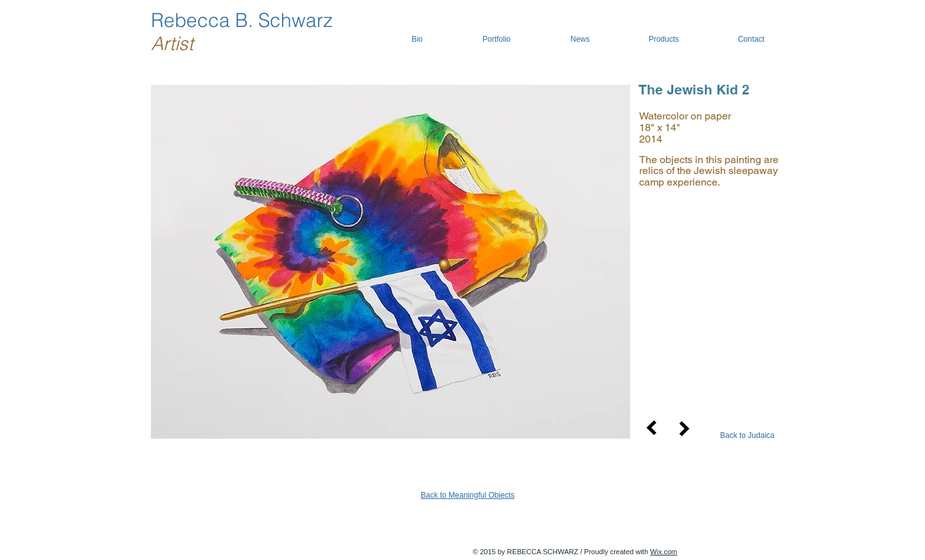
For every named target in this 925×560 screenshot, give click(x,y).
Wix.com (664, 552)
